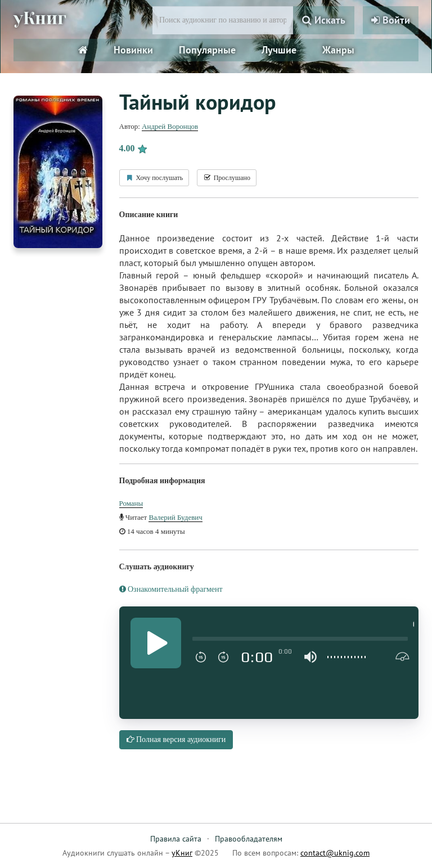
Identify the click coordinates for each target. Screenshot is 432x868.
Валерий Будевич (175, 517)
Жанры (338, 50)
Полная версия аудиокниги (176, 739)
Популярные (207, 50)
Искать (324, 20)
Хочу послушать (154, 178)
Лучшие (279, 50)
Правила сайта (176, 839)
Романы (131, 503)
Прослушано (227, 178)
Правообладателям (249, 839)
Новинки (133, 50)
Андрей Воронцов (170, 126)
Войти (391, 20)
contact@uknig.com (335, 853)
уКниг (40, 19)
